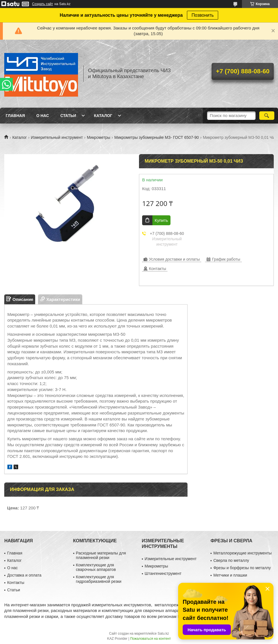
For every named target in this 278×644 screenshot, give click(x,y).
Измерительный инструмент (57, 137)
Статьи (68, 116)
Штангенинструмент (163, 573)
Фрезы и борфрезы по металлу (242, 568)
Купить (161, 220)
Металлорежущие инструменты (242, 553)
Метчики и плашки (230, 575)
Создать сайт (43, 4)
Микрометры (98, 137)
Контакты (16, 583)
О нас (43, 116)
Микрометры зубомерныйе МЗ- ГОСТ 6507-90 (157, 137)
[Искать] (267, 116)
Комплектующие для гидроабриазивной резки (99, 579)
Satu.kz (163, 634)
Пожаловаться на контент (150, 639)
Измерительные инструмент (171, 559)
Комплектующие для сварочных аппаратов (96, 567)
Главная (15, 116)
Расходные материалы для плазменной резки (101, 555)
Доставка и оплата (24, 575)
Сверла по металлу (231, 560)
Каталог (103, 116)
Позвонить (203, 15)
